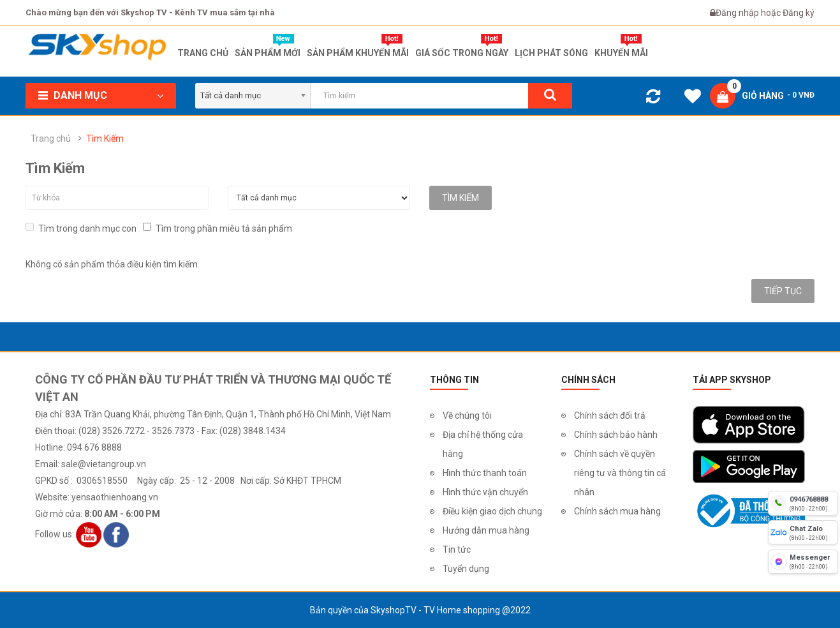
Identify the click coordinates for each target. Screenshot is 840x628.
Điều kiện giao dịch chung (492, 511)
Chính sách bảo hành (616, 435)
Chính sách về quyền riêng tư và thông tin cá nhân (620, 473)
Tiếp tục (783, 291)
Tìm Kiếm (105, 138)
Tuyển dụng (466, 569)
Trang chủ (51, 138)
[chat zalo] (803, 532)
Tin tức (457, 549)
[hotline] (803, 503)
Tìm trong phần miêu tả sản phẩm (217, 228)
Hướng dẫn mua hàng (486, 530)
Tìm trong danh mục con (81, 228)
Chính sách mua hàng (617, 511)
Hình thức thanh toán (485, 473)
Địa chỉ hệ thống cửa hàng (483, 444)
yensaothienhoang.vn (115, 497)
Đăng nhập (738, 13)
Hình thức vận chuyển (485, 492)
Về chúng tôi (467, 415)
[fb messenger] (803, 562)
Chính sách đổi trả (610, 415)
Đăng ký (799, 13)
